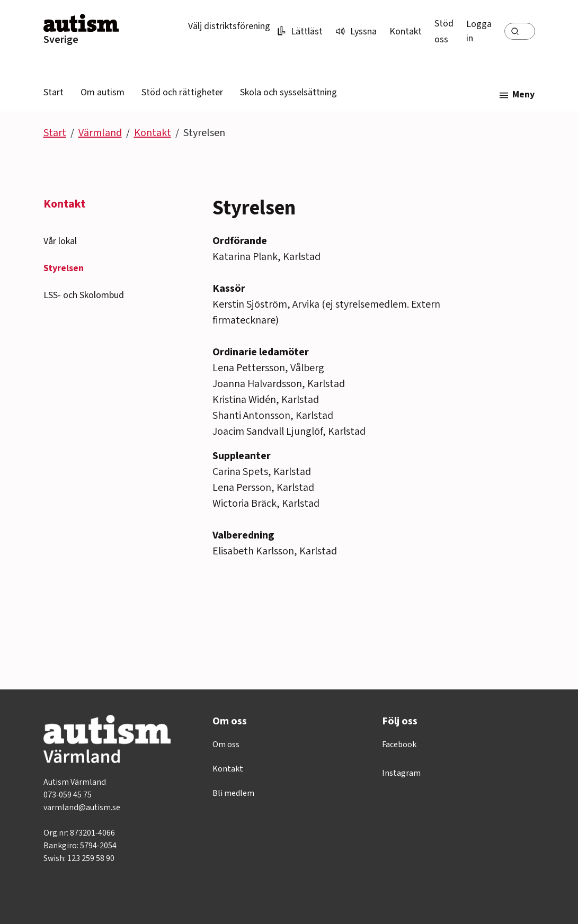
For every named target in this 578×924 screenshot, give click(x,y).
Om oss (226, 744)
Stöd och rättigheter (182, 92)
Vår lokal (60, 241)
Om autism (103, 92)
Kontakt (406, 32)
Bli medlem (233, 793)
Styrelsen (64, 268)
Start (54, 92)
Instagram (401, 773)
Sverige (61, 40)
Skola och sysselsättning (288, 92)
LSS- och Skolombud (84, 295)
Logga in (479, 31)
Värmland (100, 133)
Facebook (399, 744)
